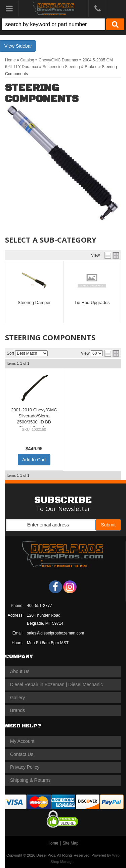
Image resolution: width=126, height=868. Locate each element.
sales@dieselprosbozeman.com (55, 633)
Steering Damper (34, 302)
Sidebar (24, 46)
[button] (63, 24)
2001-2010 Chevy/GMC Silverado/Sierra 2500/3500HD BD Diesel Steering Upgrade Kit (34, 422)
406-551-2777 (39, 606)
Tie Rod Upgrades (92, 302)
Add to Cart (34, 460)
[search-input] (53, 24)
